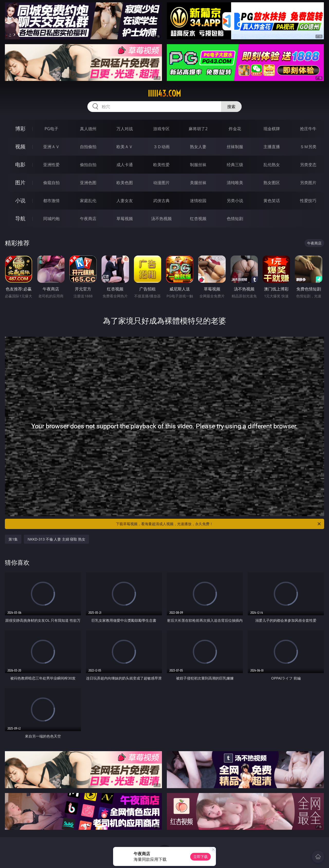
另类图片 (308, 183)
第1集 (13, 539)
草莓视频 (125, 219)
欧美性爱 (161, 165)
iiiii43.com (164, 93)
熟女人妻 (198, 147)
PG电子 (51, 129)
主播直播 (272, 147)
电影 (20, 164)
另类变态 (308, 165)
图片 (20, 182)
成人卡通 (125, 165)
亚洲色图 (88, 183)
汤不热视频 (161, 219)
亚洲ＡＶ (51, 147)
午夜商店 (88, 219)
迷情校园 (198, 201)
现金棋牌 (272, 129)
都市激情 (51, 201)
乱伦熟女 (272, 165)
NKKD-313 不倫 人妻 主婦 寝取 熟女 (56, 539)
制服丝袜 (198, 165)
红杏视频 (198, 219)
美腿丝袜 (198, 183)
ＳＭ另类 (308, 147)
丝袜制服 (235, 147)
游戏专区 (161, 129)
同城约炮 (51, 219)
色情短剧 (235, 219)
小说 (20, 200)
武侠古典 (161, 201)
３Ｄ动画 (161, 147)
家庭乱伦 (88, 201)
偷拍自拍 (88, 165)
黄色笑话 (272, 201)
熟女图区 (272, 183)
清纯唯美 (235, 183)
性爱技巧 (308, 201)
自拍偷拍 (88, 147)
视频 (20, 147)
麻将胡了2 (198, 129)
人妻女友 (125, 201)
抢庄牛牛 (308, 129)
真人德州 (88, 129)
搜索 (231, 107)
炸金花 (235, 129)
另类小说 (235, 201)
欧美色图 (125, 183)
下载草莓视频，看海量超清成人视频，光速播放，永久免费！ (219, 524)
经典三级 (235, 165)
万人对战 (125, 129)
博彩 (20, 129)
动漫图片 (161, 183)
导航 (20, 218)
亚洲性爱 (51, 165)
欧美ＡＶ (125, 147)
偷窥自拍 (51, 183)
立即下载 (200, 857)
